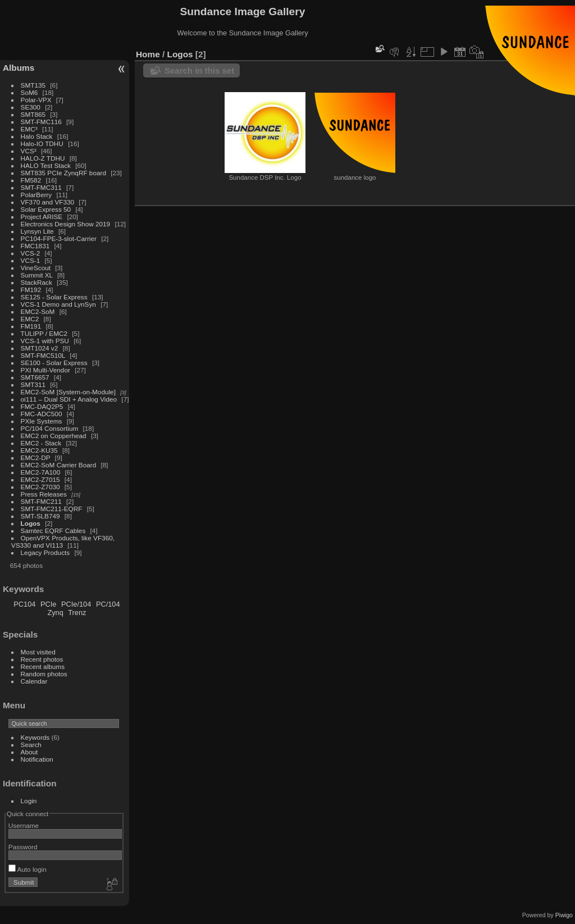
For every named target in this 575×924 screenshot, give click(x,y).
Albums (19, 68)
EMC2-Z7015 (40, 479)
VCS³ (29, 151)
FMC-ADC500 (42, 414)
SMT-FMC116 (41, 122)
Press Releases (44, 494)
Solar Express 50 (46, 209)
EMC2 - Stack (41, 443)
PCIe (48, 604)
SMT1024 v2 (40, 348)
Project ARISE (42, 217)
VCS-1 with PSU (45, 341)
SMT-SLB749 (40, 516)
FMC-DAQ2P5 (42, 406)
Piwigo (564, 915)
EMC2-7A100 (41, 472)
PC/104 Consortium (50, 428)
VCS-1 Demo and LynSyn (58, 304)
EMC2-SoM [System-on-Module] (68, 392)
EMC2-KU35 (39, 450)
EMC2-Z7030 (40, 487)
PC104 (24, 604)
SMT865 (33, 114)
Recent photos (42, 659)
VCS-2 (31, 253)
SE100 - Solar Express (54, 363)
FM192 (31, 290)
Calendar (34, 681)
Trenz (77, 613)
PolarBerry (36, 195)
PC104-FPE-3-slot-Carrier (59, 238)
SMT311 (33, 384)
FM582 (31, 180)
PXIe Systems (42, 421)
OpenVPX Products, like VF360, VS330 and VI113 (63, 541)
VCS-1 (31, 260)
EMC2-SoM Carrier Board (59, 465)
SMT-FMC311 (41, 187)
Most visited (38, 652)
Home (148, 54)
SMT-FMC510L (43, 355)
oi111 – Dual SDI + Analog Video (69, 399)
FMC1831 (35, 246)
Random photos (44, 674)
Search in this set (199, 70)
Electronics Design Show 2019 (66, 224)
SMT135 (33, 85)
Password (23, 847)
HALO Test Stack (46, 165)
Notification (37, 759)
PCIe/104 (76, 604)
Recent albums (43, 666)
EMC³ (29, 129)
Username (24, 825)
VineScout (36, 268)
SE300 (31, 107)
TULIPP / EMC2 (44, 333)
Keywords (35, 737)
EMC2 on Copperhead (54, 436)
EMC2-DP (36, 458)
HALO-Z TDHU (43, 158)
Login (29, 801)
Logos (31, 523)
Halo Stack (37, 136)
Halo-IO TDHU (42, 144)
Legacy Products (45, 552)
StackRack (36, 282)
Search (31, 745)
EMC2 (30, 319)
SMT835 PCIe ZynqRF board (63, 173)
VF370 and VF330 (48, 202)
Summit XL (37, 275)
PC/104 (108, 604)
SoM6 (29, 92)
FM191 (31, 326)
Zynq (55, 613)
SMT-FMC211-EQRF (52, 509)
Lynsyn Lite (37, 231)
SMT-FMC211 (41, 501)
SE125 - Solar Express (54, 297)
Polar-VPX (36, 100)
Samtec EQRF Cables (53, 531)
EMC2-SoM (38, 311)
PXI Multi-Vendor (45, 370)
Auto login (28, 869)
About (29, 752)
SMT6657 (35, 377)
